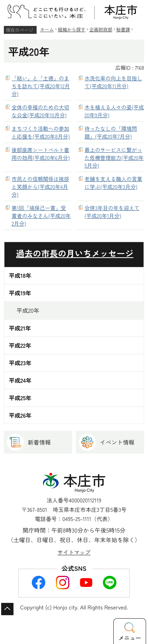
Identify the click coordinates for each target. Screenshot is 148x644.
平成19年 (20, 293)
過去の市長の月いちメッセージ (75, 253)
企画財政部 (101, 29)
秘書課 (123, 29)
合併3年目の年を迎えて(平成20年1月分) (112, 212)
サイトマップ (74, 552)
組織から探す (72, 29)
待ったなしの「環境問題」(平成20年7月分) (111, 132)
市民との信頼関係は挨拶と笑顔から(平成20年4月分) (40, 187)
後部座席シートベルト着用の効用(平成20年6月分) (41, 154)
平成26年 (20, 415)
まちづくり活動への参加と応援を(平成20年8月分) (41, 132)
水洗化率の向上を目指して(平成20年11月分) (113, 82)
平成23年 (20, 363)
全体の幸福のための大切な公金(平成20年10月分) (40, 111)
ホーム (47, 29)
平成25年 (20, 398)
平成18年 (20, 275)
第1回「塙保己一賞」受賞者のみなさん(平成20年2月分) (41, 216)
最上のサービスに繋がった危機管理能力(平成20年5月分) (114, 158)
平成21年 (20, 328)
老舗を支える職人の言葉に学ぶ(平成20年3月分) (113, 183)
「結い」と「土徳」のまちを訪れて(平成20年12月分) (41, 86)
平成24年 (20, 380)
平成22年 (20, 345)
